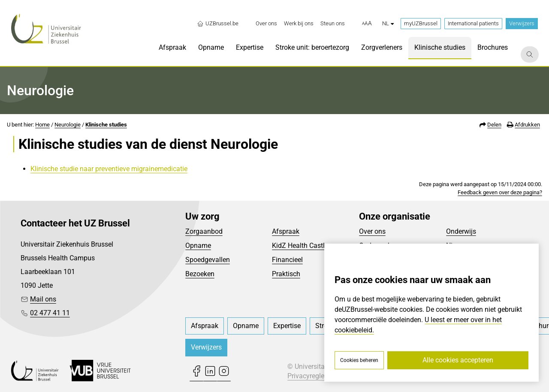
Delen (494, 125)
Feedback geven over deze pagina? (500, 192)
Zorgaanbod (204, 231)
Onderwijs (461, 231)
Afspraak (286, 231)
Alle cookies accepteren (458, 360)
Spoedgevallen (208, 260)
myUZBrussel (421, 23)
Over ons (372, 231)
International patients (473, 23)
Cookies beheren (359, 360)
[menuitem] (266, 24)
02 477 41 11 (50, 313)
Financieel (287, 260)
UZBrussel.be (218, 24)
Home (42, 125)
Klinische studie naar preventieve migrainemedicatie (109, 169)
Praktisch (286, 274)
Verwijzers (522, 23)
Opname (198, 246)
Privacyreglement (314, 376)
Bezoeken (200, 274)
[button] (367, 24)
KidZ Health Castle (300, 246)
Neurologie (68, 125)
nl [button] (388, 23)
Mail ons (43, 299)
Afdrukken (527, 125)
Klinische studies (106, 125)
